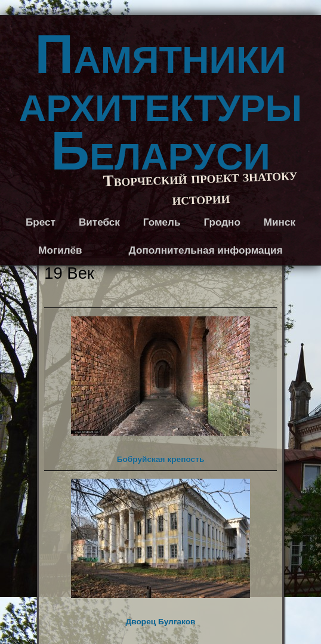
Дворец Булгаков (160, 552)
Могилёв (60, 250)
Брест (41, 222)
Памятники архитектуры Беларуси (160, 103)
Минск (280, 222)
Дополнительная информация (206, 250)
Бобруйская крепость (160, 390)
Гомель (162, 222)
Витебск (99, 222)
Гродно (222, 222)
